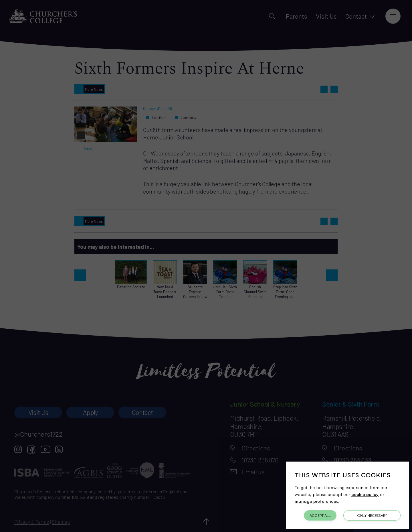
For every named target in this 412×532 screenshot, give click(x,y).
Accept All (320, 515)
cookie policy (365, 494)
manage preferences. (317, 501)
